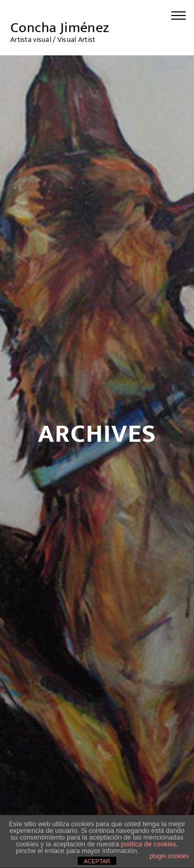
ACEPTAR (97, 861)
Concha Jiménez (60, 28)
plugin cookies (169, 856)
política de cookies (149, 844)
